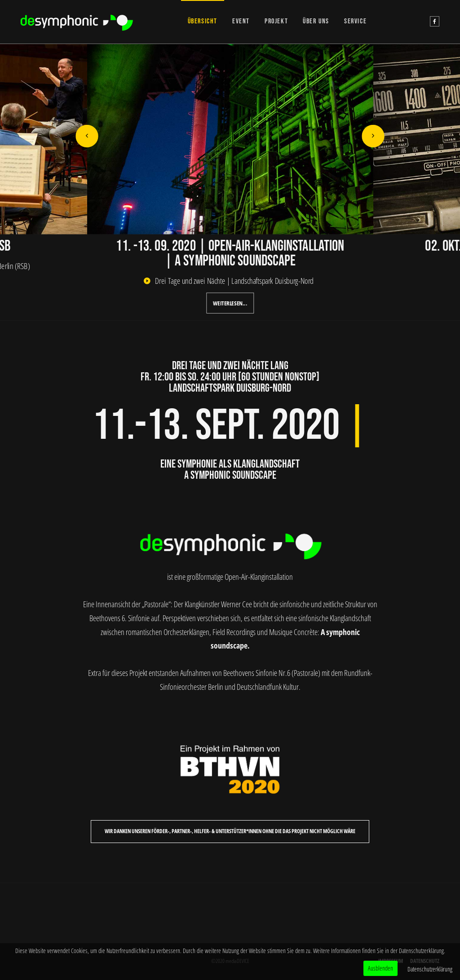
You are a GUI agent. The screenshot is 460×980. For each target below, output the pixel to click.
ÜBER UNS (316, 21)
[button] (87, 136)
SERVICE (355, 21)
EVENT (241, 21)
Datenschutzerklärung (430, 969)
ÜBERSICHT (203, 21)
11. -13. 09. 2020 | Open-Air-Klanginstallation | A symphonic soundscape (230, 253)
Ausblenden (380, 968)
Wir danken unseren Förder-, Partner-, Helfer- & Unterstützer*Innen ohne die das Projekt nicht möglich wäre (230, 831)
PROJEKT (276, 21)
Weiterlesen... (230, 303)
